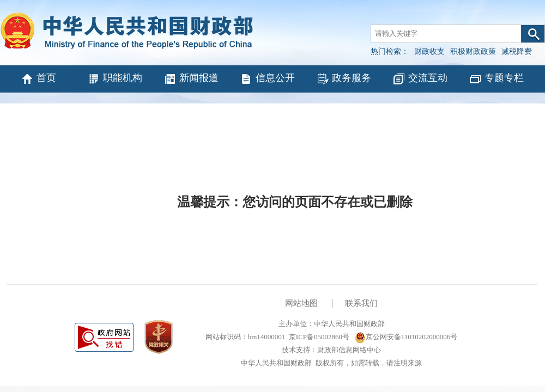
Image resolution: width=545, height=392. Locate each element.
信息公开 (267, 79)
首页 (38, 79)
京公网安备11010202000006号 (406, 337)
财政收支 (429, 51)
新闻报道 (191, 79)
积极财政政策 (473, 51)
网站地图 (301, 303)
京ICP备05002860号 (319, 337)
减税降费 (517, 51)
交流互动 (420, 79)
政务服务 (344, 79)
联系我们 (361, 303)
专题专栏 (496, 79)
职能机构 (115, 79)
